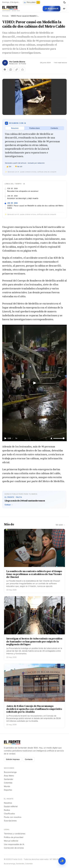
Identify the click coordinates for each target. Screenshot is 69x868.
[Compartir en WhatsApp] (11, 70)
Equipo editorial (11, 806)
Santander (9, 779)
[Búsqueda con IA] (52, 9)
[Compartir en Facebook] (5, 70)
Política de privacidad (14, 837)
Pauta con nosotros (13, 817)
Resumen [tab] (15, 128)
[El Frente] (11, 9)
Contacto (29, 759)
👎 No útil (19, 167)
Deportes (8, 790)
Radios (7, 810)
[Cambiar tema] (65, 2)
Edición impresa (13, 759)
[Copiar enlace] (17, 70)
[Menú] (64, 9)
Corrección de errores (14, 848)
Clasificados (9, 814)
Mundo (7, 786)
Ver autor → (60, 525)
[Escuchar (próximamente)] (22, 70)
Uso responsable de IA (14, 844)
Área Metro (9, 776)
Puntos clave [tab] (34, 128)
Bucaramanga (10, 772)
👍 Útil (9, 167)
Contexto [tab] (54, 128)
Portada (5, 16)
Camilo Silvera (19, 62)
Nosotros (8, 803)
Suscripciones (10, 821)
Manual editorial (11, 841)
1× (16, 438)
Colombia (8, 783)
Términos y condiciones (15, 834)
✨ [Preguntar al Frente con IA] (62, 861)
